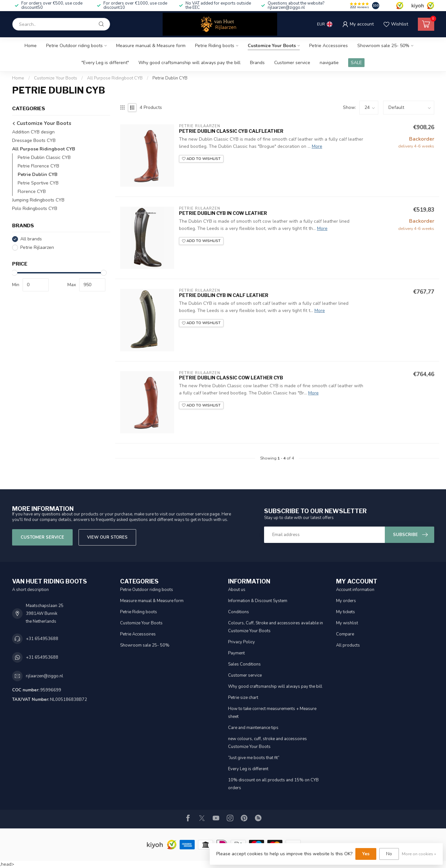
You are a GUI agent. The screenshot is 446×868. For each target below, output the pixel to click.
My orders (346, 601)
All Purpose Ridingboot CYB (115, 78)
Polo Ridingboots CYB (35, 208)
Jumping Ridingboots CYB (38, 200)
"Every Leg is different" (105, 63)
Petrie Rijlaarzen (37, 247)
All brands (31, 239)
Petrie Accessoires (329, 46)
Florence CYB (32, 191)
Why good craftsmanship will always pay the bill (189, 63)
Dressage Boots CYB (34, 140)
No (389, 854)
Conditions (239, 612)
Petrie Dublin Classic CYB (44, 157)
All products (348, 645)
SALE (356, 63)
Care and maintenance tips (253, 728)
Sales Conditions (244, 664)
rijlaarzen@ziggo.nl (45, 676)
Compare (345, 634)
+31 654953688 (42, 639)
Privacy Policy (241, 642)
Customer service (292, 63)
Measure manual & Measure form (151, 46)
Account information (355, 590)
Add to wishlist (201, 159)
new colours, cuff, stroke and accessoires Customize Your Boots (268, 743)
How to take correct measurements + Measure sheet (272, 713)
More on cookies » (419, 854)
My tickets (346, 612)
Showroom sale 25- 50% (383, 46)
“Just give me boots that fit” (254, 758)
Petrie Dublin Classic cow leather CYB (231, 378)
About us (237, 590)
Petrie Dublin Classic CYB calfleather (231, 131)
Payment (236, 653)
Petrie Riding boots (215, 46)
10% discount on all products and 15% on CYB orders (273, 784)
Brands (257, 63)
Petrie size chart (243, 698)
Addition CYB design (33, 132)
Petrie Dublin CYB (170, 78)
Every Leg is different (248, 769)
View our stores (107, 537)
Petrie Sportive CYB (38, 183)
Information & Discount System (258, 601)
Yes (366, 854)
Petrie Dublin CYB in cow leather (223, 213)
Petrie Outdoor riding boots (74, 46)
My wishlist (347, 623)
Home (31, 46)
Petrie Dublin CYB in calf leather (224, 295)
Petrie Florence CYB (38, 166)
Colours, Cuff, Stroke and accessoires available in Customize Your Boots (276, 627)
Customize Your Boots (272, 46)
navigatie (329, 63)
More (317, 146)
